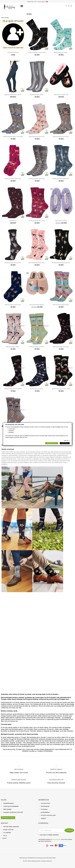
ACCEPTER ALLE (52, 443)
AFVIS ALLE (65, 443)
